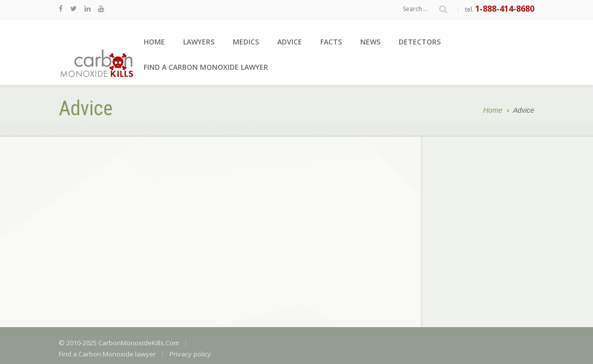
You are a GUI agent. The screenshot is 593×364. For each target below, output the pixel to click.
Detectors (420, 42)
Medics (246, 42)
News (370, 42)
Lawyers (199, 42)
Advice (290, 42)
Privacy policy (190, 226)
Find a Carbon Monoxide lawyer (206, 67)
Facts (331, 42)
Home (154, 42)
